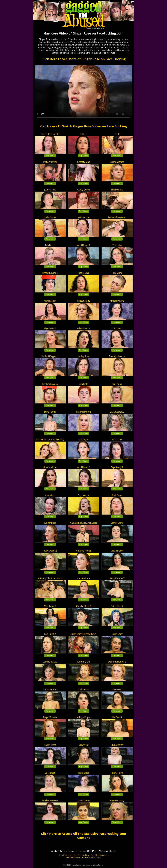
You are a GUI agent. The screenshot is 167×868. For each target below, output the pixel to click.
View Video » (83, 822)
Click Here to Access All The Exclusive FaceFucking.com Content (84, 836)
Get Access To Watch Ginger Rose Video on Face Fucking (83, 126)
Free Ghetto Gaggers (100, 855)
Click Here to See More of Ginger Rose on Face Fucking (83, 59)
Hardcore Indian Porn (91, 857)
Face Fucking (83, 855)
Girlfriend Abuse (73, 857)
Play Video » (50, 156)
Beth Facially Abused (67, 855)
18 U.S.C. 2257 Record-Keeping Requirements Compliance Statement (83, 865)
